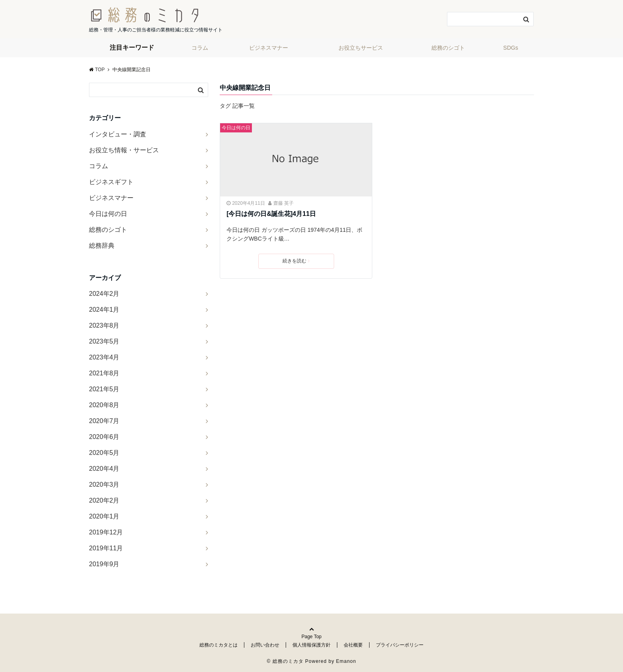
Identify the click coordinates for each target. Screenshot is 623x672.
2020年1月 (104, 516)
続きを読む (296, 261)
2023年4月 (104, 357)
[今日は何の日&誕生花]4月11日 (271, 214)
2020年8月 (104, 405)
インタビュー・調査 (118, 134)
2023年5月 (104, 341)
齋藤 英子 (283, 203)
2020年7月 (104, 421)
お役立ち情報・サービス (124, 150)
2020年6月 (104, 437)
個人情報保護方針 (311, 645)
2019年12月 (106, 532)
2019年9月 (104, 564)
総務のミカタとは (219, 645)
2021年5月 (104, 389)
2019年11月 (106, 548)
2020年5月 (104, 453)
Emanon (346, 661)
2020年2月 (104, 500)
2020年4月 (104, 469)
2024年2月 (104, 294)
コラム (200, 48)
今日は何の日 (236, 128)
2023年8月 (104, 325)
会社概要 (353, 645)
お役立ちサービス (361, 48)
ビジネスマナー (269, 48)
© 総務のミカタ (285, 661)
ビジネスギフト (111, 182)
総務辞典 (102, 246)
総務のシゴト (448, 48)
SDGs (511, 48)
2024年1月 (104, 310)
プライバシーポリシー (400, 645)
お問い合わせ (265, 645)
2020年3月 (104, 485)
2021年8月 (104, 373)
